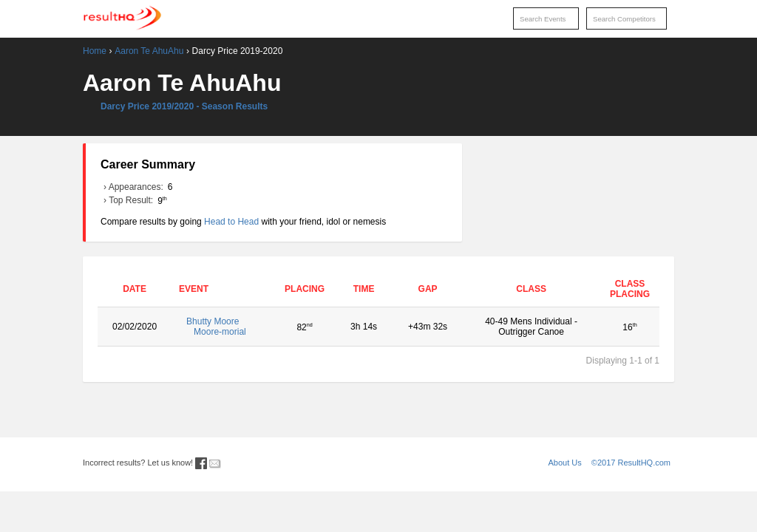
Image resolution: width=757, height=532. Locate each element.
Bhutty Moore (223, 327)
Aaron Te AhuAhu (149, 51)
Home (95, 51)
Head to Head (231, 222)
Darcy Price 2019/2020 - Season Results (184, 106)
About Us (565, 463)
